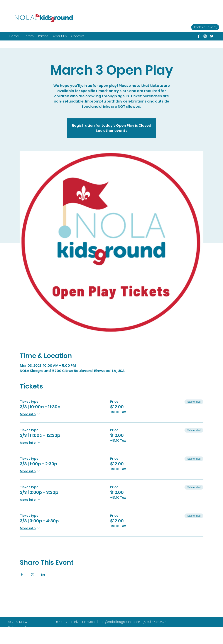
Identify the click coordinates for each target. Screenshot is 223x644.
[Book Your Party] (205, 27)
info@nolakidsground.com (119, 622)
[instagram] (205, 36)
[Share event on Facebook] (22, 574)
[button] (43, 36)
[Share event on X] (33, 574)
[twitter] (212, 36)
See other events (111, 131)
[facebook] (199, 36)
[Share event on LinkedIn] (43, 574)
